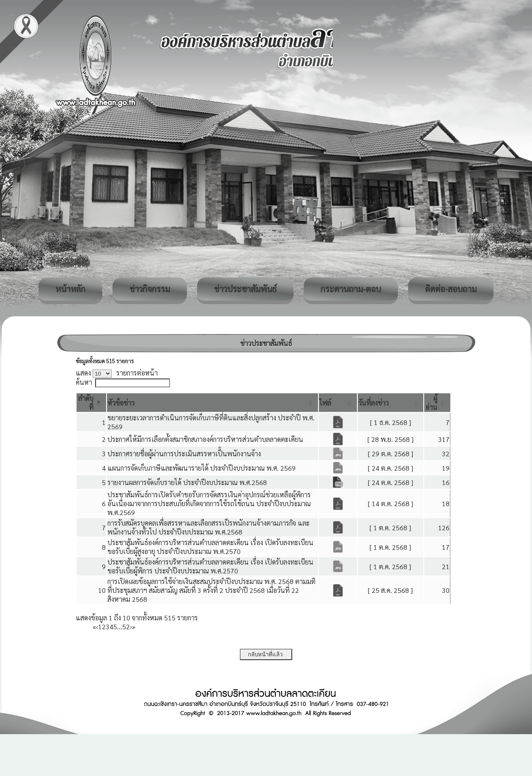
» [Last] (134, 627)
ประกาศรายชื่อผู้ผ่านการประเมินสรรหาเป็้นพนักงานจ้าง (184, 454)
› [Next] (131, 627)
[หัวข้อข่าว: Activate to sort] (213, 403)
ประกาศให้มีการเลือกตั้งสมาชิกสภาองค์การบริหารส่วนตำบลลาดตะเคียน (205, 439)
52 (126, 627)
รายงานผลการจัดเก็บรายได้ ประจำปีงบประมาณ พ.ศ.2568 (187, 482)
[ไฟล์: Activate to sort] (338, 403)
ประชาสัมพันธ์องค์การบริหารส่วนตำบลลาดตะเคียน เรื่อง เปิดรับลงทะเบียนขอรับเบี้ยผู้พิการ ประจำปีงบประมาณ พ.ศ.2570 (210, 566)
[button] (121, 403)
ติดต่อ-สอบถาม (451, 289)
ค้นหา (84, 382)
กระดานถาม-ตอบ (351, 289)
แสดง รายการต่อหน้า (117, 373)
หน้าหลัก (70, 289)
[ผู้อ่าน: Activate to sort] (437, 403)
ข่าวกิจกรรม (150, 289)
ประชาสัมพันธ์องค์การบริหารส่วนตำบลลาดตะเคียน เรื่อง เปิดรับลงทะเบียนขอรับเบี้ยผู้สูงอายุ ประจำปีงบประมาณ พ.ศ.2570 (210, 547)
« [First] (94, 627)
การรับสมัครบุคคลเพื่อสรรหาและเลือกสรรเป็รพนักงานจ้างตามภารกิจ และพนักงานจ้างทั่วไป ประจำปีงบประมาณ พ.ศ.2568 (208, 527)
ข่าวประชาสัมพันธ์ (245, 289)
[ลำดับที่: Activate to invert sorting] (91, 403)
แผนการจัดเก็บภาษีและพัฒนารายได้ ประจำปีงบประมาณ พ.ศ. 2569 (202, 468)
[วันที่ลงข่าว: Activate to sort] (391, 403)
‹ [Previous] (97, 627)
